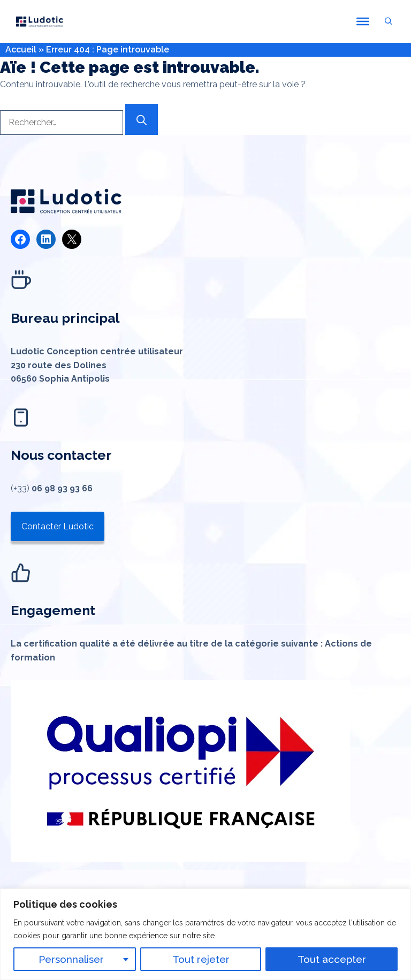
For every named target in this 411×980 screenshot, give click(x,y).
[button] (389, 21)
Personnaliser (71, 959)
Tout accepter (332, 959)
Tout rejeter (201, 959)
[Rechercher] (142, 119)
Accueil (21, 50)
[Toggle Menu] (363, 21)
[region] (205, 934)
